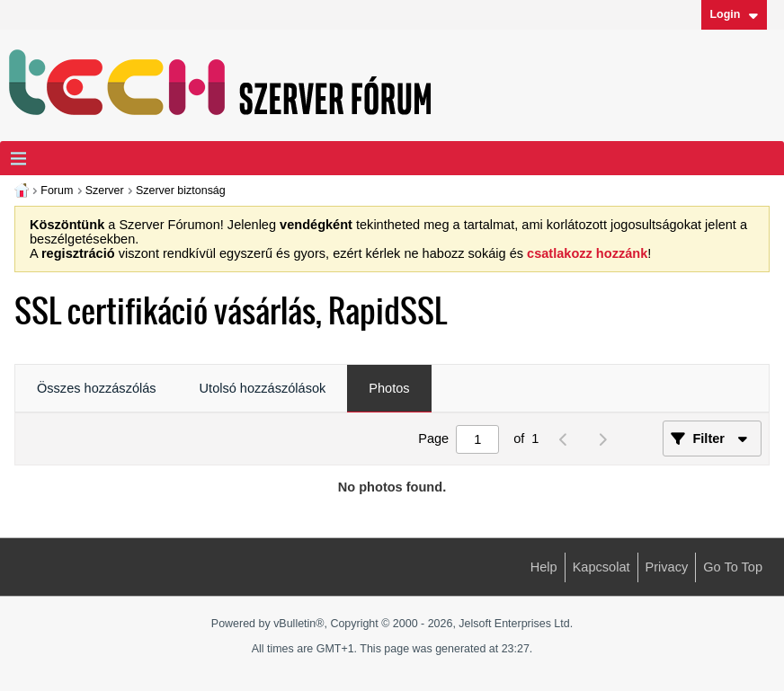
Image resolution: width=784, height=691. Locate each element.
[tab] (97, 389)
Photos (389, 388)
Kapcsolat (601, 567)
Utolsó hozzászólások (263, 388)
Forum (57, 190)
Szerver (105, 190)
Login (734, 14)
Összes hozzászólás (97, 388)
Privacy (667, 567)
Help (544, 567)
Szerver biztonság (181, 190)
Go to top (733, 567)
